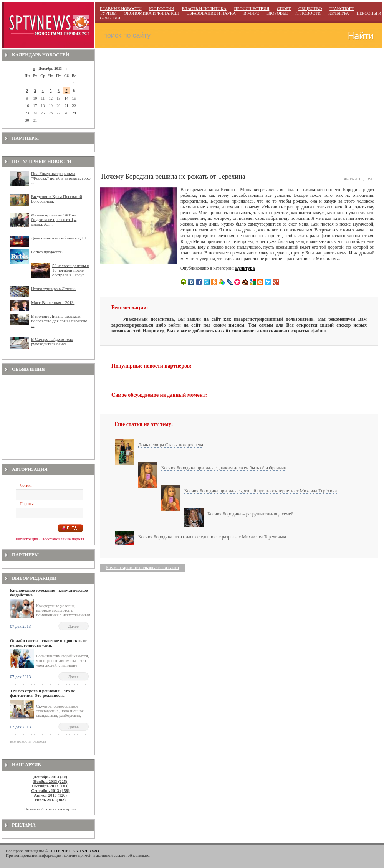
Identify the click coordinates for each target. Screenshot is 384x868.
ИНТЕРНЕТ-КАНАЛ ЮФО (74, 851)
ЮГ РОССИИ (161, 8)
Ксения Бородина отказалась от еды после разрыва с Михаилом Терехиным (212, 537)
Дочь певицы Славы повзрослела (171, 445)
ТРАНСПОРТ (342, 8)
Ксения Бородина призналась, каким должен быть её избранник (224, 468)
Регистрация (27, 539)
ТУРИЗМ (108, 13)
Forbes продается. (47, 252)
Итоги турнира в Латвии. (53, 289)
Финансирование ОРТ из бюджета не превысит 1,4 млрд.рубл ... (54, 219)
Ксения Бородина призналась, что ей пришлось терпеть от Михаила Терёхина (261, 491)
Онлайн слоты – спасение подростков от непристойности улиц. (48, 643)
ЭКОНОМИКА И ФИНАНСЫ (152, 13)
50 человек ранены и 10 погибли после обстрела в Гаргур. (71, 270)
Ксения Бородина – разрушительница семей (250, 514)
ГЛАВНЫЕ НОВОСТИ (121, 8)
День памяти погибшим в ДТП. (59, 238)
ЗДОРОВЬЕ (277, 13)
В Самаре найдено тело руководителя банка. (52, 342)
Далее (73, 626)
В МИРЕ (251, 13)
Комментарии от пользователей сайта (142, 568)
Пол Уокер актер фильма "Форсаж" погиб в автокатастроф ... (61, 178)
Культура (245, 268)
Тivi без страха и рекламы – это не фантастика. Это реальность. (42, 693)
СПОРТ (284, 8)
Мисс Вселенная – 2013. (53, 302)
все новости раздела (28, 741)
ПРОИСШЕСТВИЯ (252, 8)
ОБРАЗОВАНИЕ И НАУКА (211, 13)
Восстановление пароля (63, 539)
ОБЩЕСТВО (310, 8)
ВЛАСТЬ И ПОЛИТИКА (204, 8)
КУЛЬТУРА (339, 13)
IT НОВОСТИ (308, 13)
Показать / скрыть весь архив (50, 809)
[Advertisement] (48, 417)
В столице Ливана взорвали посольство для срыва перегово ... (59, 321)
